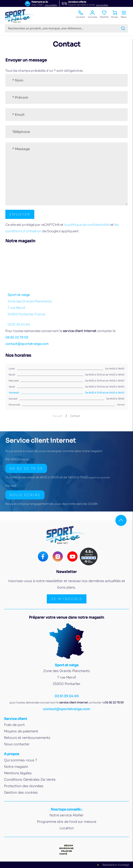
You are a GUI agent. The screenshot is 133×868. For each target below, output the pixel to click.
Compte (92, 14)
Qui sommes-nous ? (20, 760)
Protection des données (24, 786)
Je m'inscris (67, 599)
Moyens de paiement (21, 731)
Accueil (57, 416)
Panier (115, 14)
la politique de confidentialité (87, 225)
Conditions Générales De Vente (30, 779)
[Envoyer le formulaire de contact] (20, 214)
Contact (81, 14)
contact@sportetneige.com (27, 344)
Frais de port (14, 725)
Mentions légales (18, 773)
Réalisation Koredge (112, 865)
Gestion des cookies (21, 792)
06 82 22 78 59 (17, 337)
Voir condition (51, 5)
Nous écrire (25, 495)
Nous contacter (17, 744)
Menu (124, 14)
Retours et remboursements (27, 738)
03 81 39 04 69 (19, 324)
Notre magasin (16, 767)
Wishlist (104, 14)
